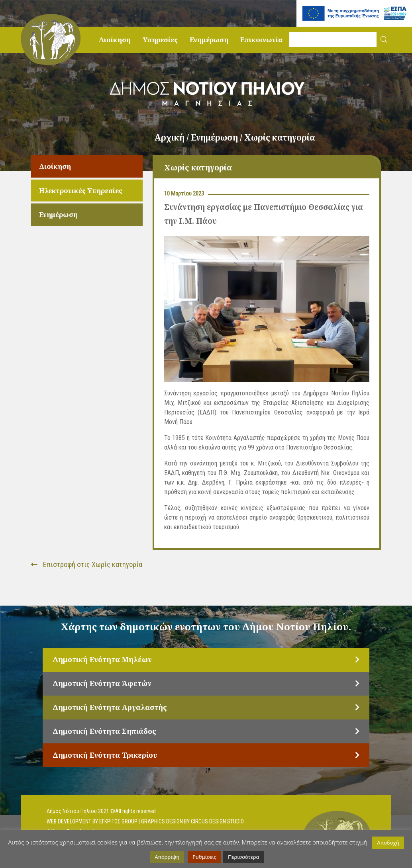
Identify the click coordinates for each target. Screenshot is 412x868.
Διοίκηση (115, 40)
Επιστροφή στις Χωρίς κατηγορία (87, 564)
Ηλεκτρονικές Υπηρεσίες (81, 191)
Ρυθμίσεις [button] (204, 857)
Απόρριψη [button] (167, 857)
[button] (384, 40)
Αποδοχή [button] (388, 843)
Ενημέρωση (209, 40)
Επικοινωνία (262, 40)
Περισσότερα (244, 857)
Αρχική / (173, 137)
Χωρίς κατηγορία (280, 137)
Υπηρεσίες (160, 40)
